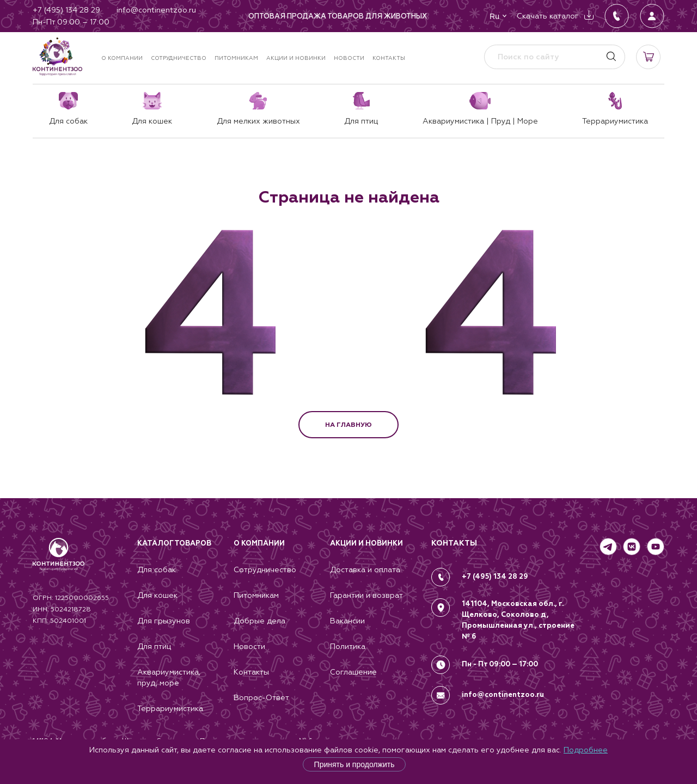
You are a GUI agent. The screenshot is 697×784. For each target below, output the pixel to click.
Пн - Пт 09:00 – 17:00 (500, 664)
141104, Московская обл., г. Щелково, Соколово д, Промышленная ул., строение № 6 (518, 620)
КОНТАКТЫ (454, 543)
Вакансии (347, 621)
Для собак (157, 569)
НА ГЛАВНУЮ (348, 425)
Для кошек (157, 595)
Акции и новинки (296, 58)
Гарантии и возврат (366, 595)
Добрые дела (259, 621)
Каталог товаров (174, 543)
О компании (122, 58)
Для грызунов (164, 621)
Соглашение (353, 672)
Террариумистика (170, 708)
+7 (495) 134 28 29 (495, 577)
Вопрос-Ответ (261, 697)
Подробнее (586, 750)
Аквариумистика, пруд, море (169, 677)
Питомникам (236, 58)
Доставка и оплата (365, 569)
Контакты (389, 58)
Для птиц (154, 646)
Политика (348, 646)
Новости (349, 58)
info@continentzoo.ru (503, 695)
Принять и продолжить (354, 764)
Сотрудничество (179, 58)
